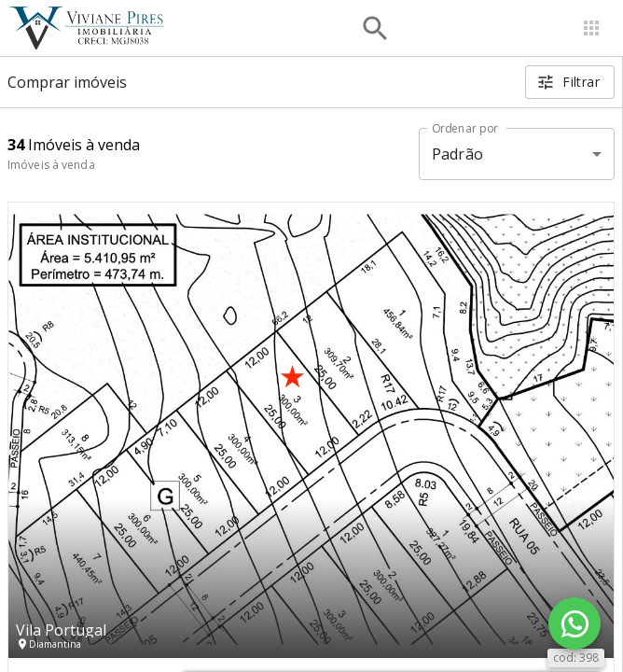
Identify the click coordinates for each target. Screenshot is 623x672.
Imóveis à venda (51, 165)
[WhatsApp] (575, 623)
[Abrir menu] (591, 28)
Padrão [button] (457, 154)
